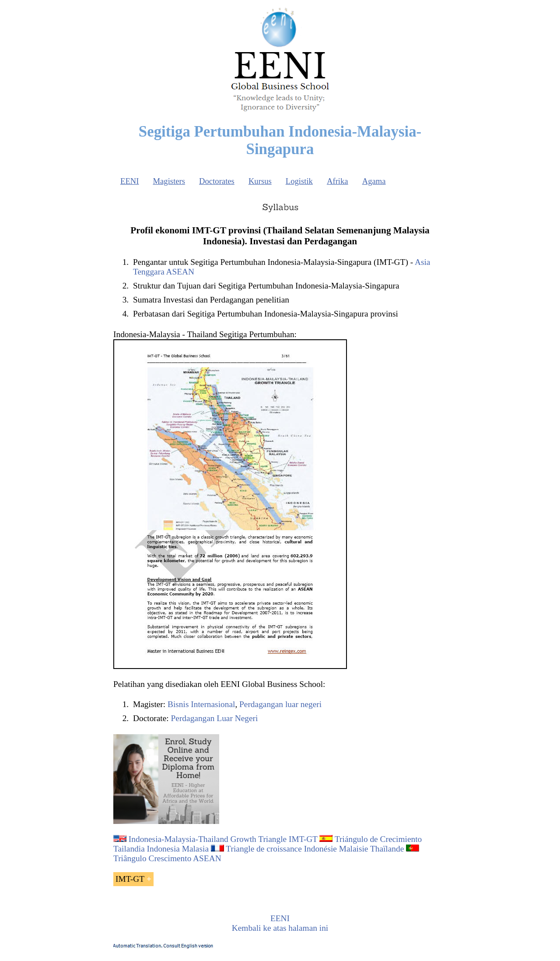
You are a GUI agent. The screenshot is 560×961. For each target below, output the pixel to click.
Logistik (299, 181)
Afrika (338, 181)
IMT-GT (130, 879)
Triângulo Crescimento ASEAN (167, 858)
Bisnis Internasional (201, 704)
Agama (374, 181)
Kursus (260, 181)
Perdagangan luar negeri (280, 704)
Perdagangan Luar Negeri (215, 718)
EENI (129, 181)
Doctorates (217, 181)
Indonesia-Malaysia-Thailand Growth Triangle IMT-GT (223, 839)
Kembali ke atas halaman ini (280, 928)
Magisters (169, 181)
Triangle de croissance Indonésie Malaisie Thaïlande (315, 849)
